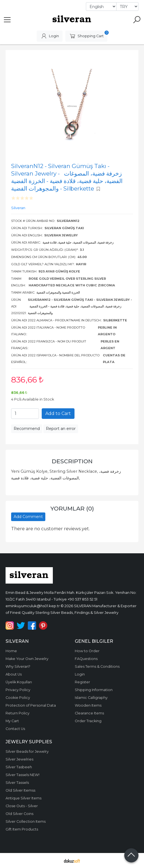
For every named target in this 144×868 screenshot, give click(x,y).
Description (72, 461)
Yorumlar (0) (72, 508)
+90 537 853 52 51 (82, 599)
